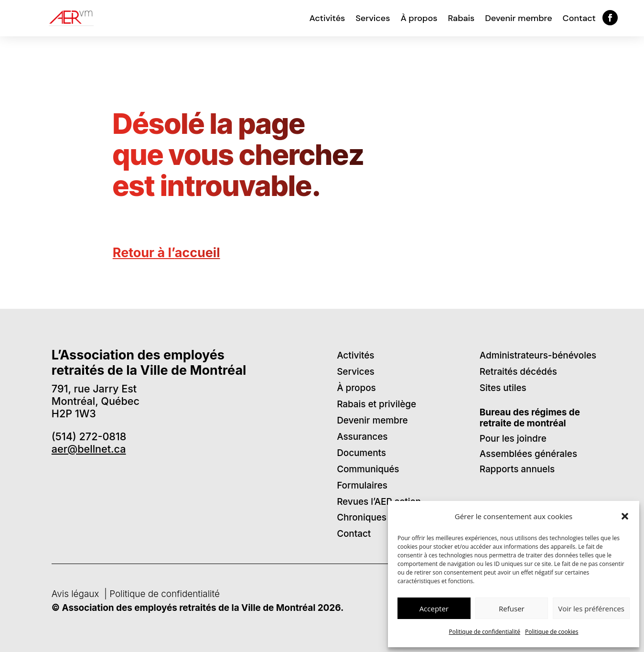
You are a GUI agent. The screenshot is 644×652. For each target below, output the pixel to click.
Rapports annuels (517, 469)
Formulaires (362, 485)
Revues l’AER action (379, 502)
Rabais (461, 18)
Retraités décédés (518, 372)
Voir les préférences (591, 609)
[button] (625, 516)
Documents (361, 453)
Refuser (512, 609)
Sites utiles (503, 388)
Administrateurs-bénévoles (538, 355)
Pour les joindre (513, 439)
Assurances (362, 437)
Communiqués (368, 469)
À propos (419, 18)
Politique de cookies (552, 632)
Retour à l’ (166, 253)
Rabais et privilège (376, 404)
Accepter (434, 609)
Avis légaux (77, 594)
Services (373, 18)
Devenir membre (518, 18)
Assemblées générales (528, 454)
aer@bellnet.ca (89, 449)
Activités (327, 18)
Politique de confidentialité (485, 632)
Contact (579, 18)
